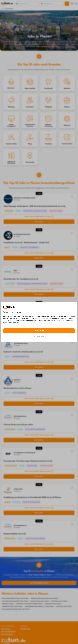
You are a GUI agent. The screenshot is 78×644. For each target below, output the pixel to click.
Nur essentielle (39, 336)
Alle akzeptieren (39, 331)
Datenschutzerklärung (13, 322)
